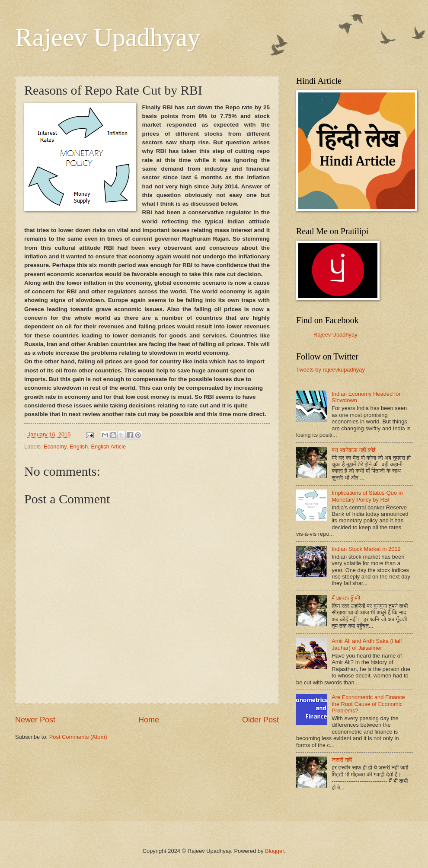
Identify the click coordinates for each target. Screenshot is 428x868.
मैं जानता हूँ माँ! (346, 598)
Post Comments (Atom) (78, 737)
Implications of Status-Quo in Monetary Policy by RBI (367, 496)
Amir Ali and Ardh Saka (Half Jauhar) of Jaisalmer (367, 644)
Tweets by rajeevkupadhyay (331, 370)
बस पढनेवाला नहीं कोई (354, 450)
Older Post (260, 720)
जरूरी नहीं (342, 760)
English (79, 447)
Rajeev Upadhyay (108, 37)
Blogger (275, 851)
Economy (55, 447)
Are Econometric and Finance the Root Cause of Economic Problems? (368, 704)
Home (149, 720)
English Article (108, 447)
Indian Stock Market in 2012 (366, 549)
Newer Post (35, 720)
